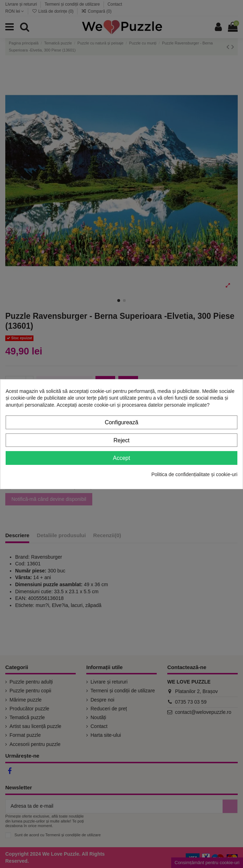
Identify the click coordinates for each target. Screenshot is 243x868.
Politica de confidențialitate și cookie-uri (194, 474)
